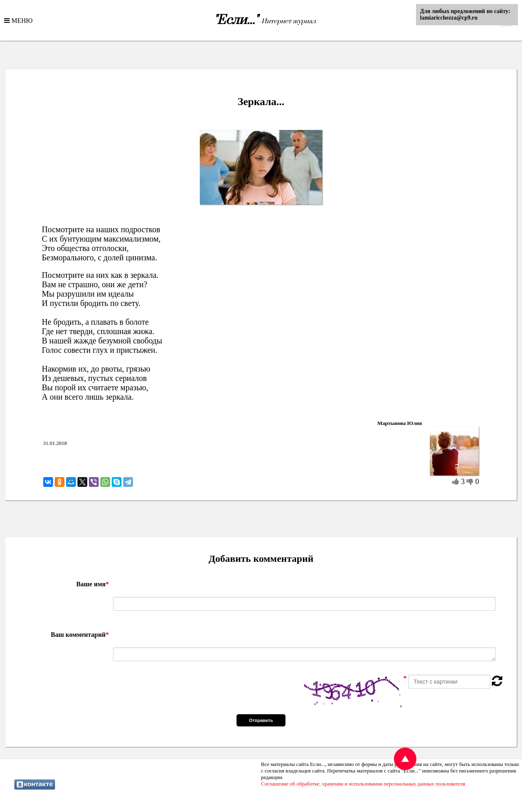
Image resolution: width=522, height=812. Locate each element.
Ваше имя (93, 584)
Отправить (261, 720)
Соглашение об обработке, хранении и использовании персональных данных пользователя (363, 784)
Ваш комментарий (80, 635)
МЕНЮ (21, 20)
